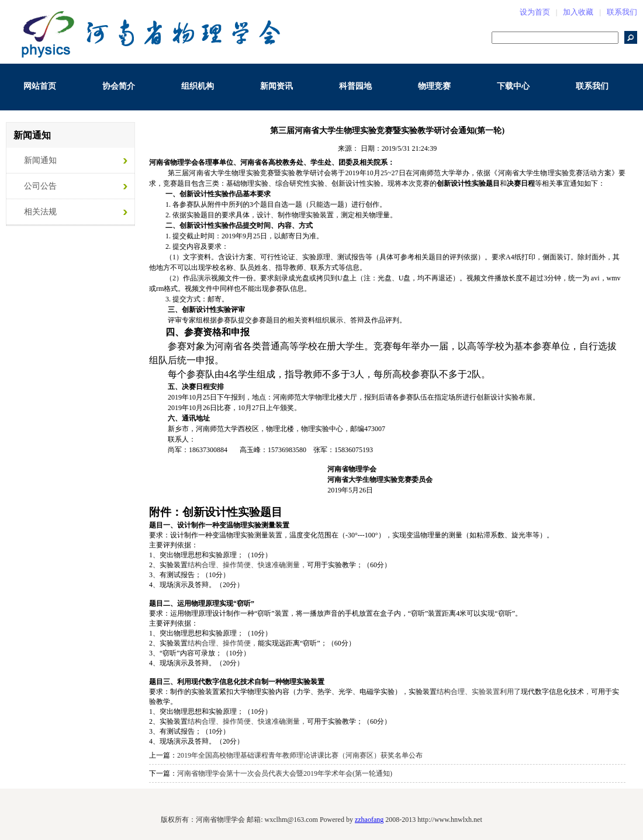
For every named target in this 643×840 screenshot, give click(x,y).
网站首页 (40, 86)
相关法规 (40, 212)
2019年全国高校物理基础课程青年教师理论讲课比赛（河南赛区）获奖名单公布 (300, 755)
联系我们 (622, 12)
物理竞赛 (434, 86)
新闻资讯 (276, 86)
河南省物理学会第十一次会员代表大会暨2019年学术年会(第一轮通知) (285, 773)
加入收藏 (578, 12)
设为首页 (535, 12)
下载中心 (513, 86)
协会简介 (119, 86)
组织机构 (198, 86)
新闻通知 (40, 160)
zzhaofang (369, 820)
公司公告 (40, 186)
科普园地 (355, 86)
